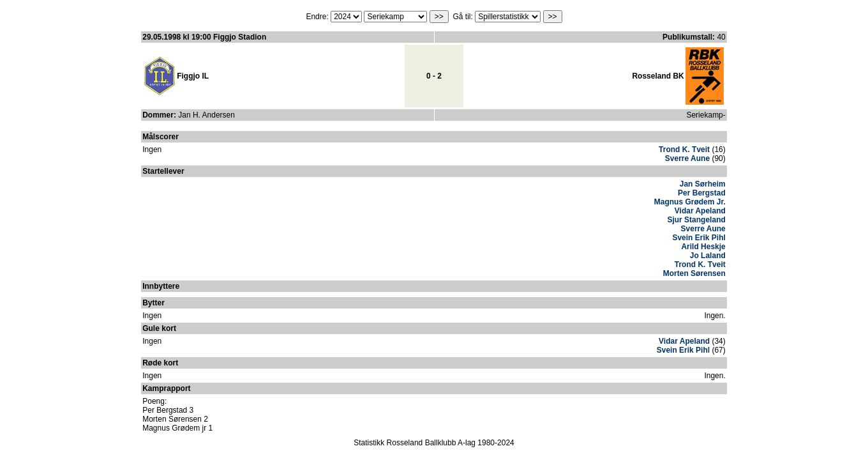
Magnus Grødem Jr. (690, 202)
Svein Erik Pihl (699, 238)
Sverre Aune (687, 158)
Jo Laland (708, 256)
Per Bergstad (702, 193)
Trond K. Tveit (684, 149)
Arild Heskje (703, 247)
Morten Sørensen (694, 273)
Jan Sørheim (703, 184)
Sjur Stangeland (696, 220)
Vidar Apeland (700, 211)
